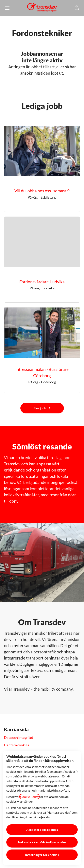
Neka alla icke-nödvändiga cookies (42, 842)
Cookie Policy (29, 797)
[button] (77, 8)
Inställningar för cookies (42, 855)
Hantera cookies (17, 745)
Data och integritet (19, 737)
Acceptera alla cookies (42, 830)
